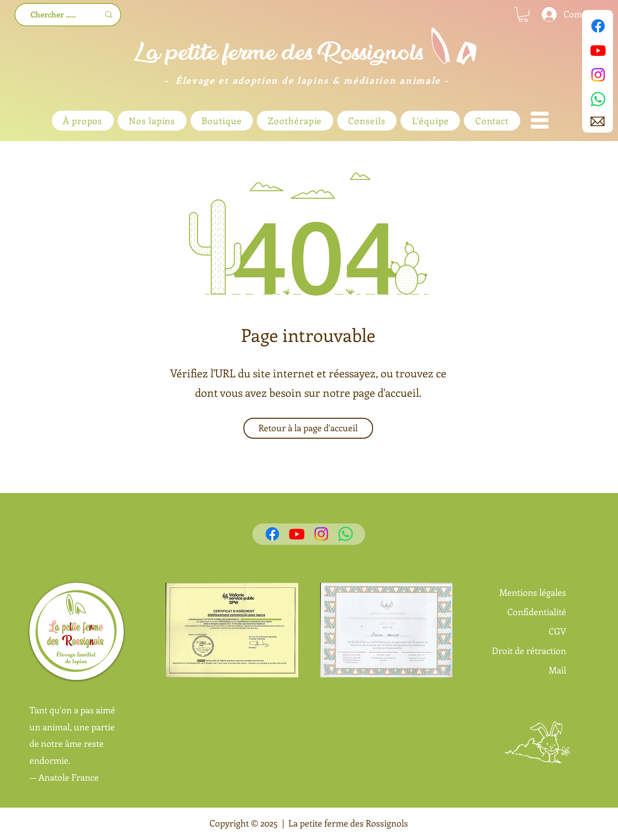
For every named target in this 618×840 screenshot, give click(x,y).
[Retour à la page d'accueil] (308, 428)
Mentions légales (533, 592)
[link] (523, 14)
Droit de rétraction (529, 651)
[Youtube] (598, 50)
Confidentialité (537, 612)
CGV (557, 631)
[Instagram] (598, 75)
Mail (557, 670)
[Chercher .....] (54, 15)
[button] (540, 120)
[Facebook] (598, 26)
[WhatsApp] (598, 99)
